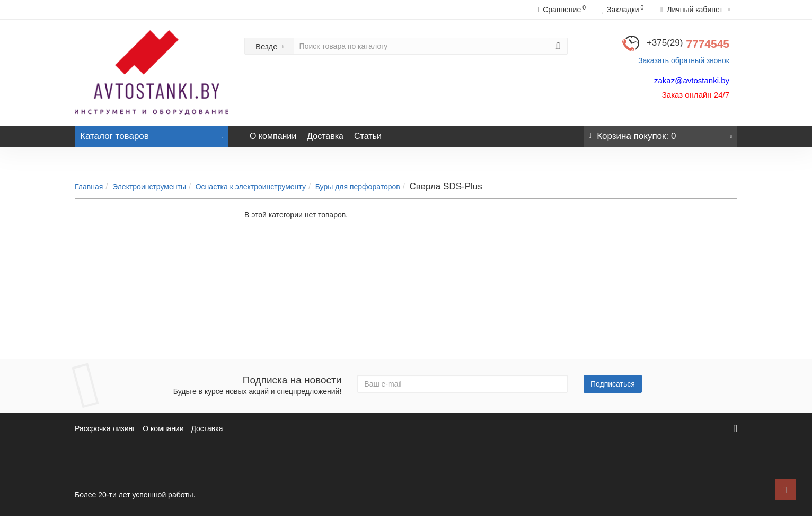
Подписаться (613, 384)
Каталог (152, 133)
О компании (273, 136)
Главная (89, 187)
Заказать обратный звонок (684, 60)
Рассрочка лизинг (105, 428)
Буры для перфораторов (358, 187)
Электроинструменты (149, 187)
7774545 (688, 44)
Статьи (368, 136)
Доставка (325, 136)
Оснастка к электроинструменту (251, 187)
